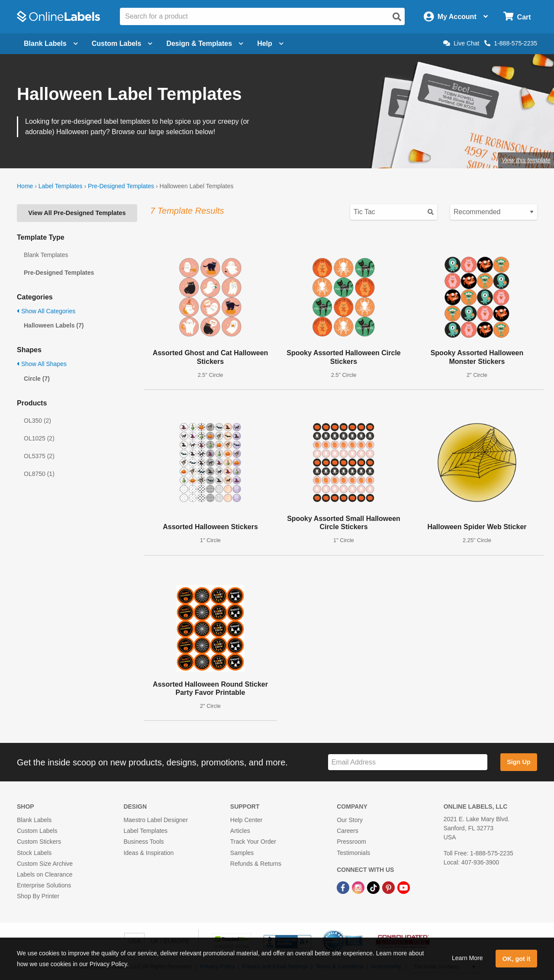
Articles (240, 831)
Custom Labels (37, 831)
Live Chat (461, 43)
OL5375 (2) (39, 456)
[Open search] (397, 17)
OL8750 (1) (39, 474)
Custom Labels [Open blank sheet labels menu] (122, 43)
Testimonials (353, 853)
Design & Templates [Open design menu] (205, 43)
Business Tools (143, 842)
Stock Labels (34, 853)
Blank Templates (46, 255)
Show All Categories (46, 311)
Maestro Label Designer (156, 820)
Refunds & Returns (256, 864)
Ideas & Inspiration (148, 853)
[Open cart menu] (517, 17)
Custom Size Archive (45, 864)
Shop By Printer (38, 896)
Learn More (467, 958)
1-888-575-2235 (511, 43)
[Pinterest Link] (389, 887)
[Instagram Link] (359, 887)
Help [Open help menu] (270, 43)
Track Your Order (253, 842)
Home (25, 186)
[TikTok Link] (374, 887)
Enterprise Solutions (44, 885)
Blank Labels (34, 820)
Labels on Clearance (45, 874)
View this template (526, 160)
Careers (348, 831)
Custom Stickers (39, 842)
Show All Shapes (42, 364)
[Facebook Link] (344, 887)
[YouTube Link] (404, 887)
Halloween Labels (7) (54, 325)
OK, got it (517, 959)
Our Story (350, 820)
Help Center (246, 820)
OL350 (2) (37, 421)
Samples (242, 853)
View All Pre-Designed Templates (77, 213)
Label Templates (61, 186)
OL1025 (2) (39, 438)
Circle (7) (37, 379)
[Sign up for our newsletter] (408, 762)
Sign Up (519, 762)
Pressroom (351, 842)
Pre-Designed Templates (121, 186)
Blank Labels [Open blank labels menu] (51, 43)
